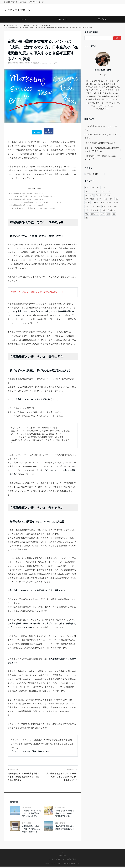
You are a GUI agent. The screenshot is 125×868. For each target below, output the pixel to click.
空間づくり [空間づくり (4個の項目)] (95, 214)
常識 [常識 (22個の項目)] (109, 206)
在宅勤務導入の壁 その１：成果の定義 (26, 193)
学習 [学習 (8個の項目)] (92, 206)
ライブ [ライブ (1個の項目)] (99, 199)
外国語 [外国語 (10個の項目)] (109, 203)
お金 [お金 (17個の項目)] (104, 187)
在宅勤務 (36, 63)
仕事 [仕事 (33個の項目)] (111, 199)
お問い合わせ (102, 19)
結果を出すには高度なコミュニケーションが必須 (33, 208)
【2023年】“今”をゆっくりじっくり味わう (101, 128)
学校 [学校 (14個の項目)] (87, 206)
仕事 (55, 63)
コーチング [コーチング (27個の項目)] (89, 195)
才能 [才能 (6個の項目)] (115, 206)
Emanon (76, 865)
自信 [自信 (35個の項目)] (114, 214)
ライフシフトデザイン (19, 10)
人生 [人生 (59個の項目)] (105, 199)
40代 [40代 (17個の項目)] (87, 187)
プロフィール (62, 19)
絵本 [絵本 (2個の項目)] (103, 214)
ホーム (23, 19)
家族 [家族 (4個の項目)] (104, 206)
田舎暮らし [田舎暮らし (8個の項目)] (112, 210)
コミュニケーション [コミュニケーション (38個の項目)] (92, 191)
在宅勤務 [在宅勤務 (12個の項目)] (95, 203)
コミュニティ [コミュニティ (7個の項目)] (106, 191)
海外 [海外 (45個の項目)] (104, 210)
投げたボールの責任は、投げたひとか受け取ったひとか (36, 202)
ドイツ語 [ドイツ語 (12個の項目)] (98, 195)
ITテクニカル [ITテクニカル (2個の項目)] (96, 187)
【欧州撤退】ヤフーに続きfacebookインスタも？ (101, 157)
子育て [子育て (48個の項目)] (116, 203)
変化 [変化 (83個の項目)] (103, 203)
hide (39, 188)
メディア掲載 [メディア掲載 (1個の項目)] (90, 199)
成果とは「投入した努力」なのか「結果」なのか (33, 196)
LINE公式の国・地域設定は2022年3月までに (101, 136)
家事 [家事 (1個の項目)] (98, 206)
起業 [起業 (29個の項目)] (87, 218)
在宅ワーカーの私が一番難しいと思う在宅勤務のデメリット (37, 292)
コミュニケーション (47, 63)
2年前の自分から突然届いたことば (100, 143)
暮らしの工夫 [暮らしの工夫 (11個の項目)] (95, 210)
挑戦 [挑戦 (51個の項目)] (87, 210)
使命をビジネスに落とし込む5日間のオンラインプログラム (102, 149)
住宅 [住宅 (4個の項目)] (117, 199)
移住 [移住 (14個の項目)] (87, 214)
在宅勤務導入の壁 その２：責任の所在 (26, 199)
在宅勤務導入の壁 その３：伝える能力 (26, 205)
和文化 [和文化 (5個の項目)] (88, 203)
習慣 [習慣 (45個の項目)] (108, 214)
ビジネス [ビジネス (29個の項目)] (107, 195)
